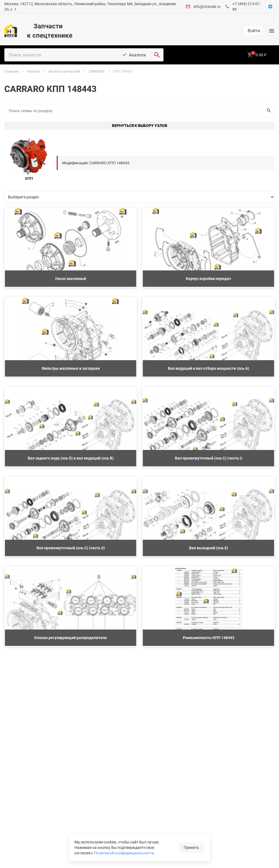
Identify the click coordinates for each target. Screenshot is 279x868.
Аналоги (137, 55)
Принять (191, 847)
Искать (268, 111)
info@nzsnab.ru (207, 6)
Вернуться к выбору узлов (140, 125)
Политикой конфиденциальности (124, 853)
